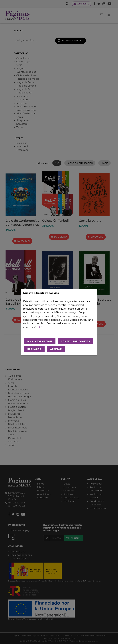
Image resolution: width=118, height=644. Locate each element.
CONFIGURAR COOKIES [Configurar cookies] (75, 341)
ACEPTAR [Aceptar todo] (56, 349)
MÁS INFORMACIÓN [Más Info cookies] (40, 341)
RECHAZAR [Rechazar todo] (34, 349)
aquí (42, 327)
